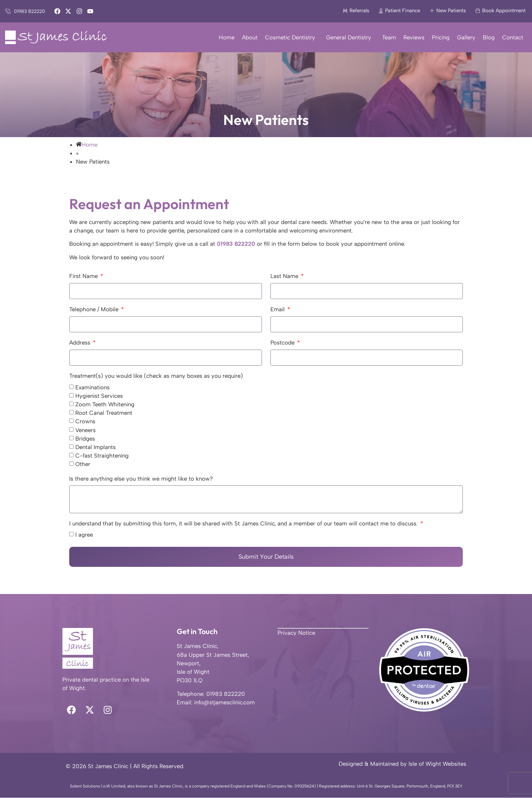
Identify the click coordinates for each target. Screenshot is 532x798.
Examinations (92, 387)
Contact (513, 37)
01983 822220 (236, 244)
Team (389, 37)
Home (227, 37)
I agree (84, 535)
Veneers (85, 430)
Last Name (285, 276)
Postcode (283, 343)
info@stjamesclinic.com (224, 702)
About (250, 37)
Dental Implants (96, 447)
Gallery (466, 37)
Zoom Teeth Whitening (105, 404)
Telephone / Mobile (95, 310)
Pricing (441, 37)
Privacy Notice (296, 633)
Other (83, 464)
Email (278, 310)
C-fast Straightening (102, 456)
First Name (84, 276)
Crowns (85, 422)
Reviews (414, 37)
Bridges (85, 439)
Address (81, 343)
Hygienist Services (99, 396)
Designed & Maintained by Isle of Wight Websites (402, 764)
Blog (489, 37)
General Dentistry (350, 37)
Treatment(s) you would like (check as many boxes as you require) (156, 376)
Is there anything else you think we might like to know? (141, 479)
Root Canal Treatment (104, 413)
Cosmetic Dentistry (292, 37)
